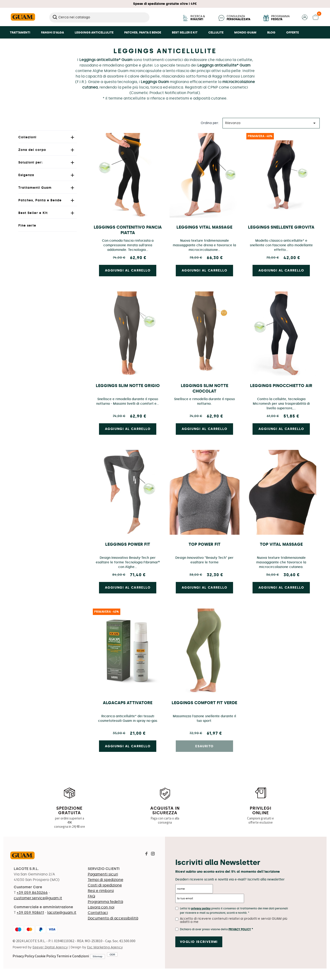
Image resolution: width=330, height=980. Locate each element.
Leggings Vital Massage (204, 227)
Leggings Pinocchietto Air (281, 386)
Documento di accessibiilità (113, 918)
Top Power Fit (205, 544)
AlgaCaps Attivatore (128, 703)
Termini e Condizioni (73, 956)
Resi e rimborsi (101, 891)
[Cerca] (99, 17)
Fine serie (27, 226)
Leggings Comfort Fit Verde (204, 703)
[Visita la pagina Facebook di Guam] (146, 854)
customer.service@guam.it (38, 898)
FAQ (91, 896)
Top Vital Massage (281, 544)
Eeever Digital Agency (50, 947)
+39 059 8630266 (32, 893)
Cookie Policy (45, 956)
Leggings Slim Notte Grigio (128, 386)
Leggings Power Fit (128, 544)
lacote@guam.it (62, 912)
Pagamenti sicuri (103, 874)
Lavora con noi (101, 907)
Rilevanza (271, 123)
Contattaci (98, 913)
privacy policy (201, 908)
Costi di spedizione (105, 885)
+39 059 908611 (30, 912)
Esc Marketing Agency (105, 947)
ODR (112, 955)
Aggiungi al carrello (128, 746)
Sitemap (98, 956)
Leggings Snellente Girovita (281, 227)
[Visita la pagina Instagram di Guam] (153, 854)
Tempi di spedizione (106, 880)
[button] (305, 19)
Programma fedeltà (105, 902)
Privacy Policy (23, 956)
